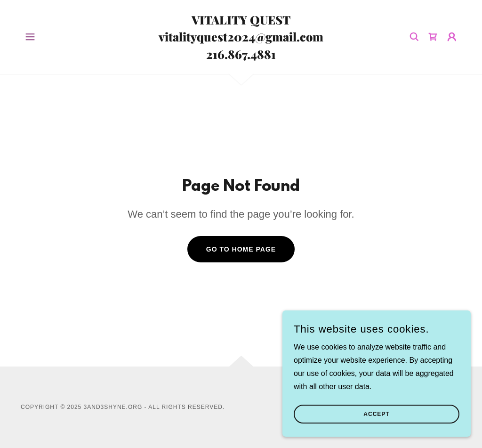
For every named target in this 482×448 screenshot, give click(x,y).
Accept (376, 414)
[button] (30, 37)
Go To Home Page (241, 249)
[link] (241, 56)
